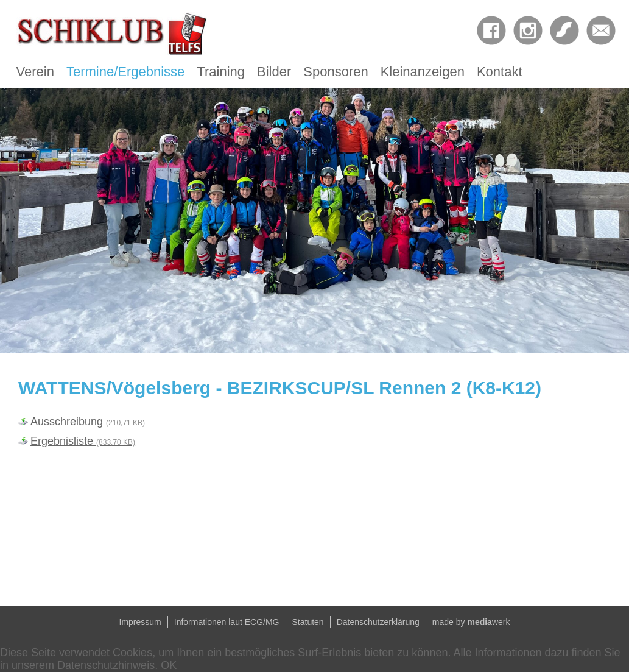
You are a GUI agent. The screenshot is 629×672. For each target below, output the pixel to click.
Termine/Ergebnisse (125, 72)
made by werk (471, 622)
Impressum (140, 622)
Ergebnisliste (83, 441)
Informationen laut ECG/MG (227, 622)
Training (221, 72)
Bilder (274, 72)
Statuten (308, 622)
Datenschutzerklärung (378, 622)
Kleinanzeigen (423, 72)
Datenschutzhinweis (106, 665)
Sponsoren (336, 72)
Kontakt (500, 72)
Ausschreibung (88, 422)
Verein (35, 72)
